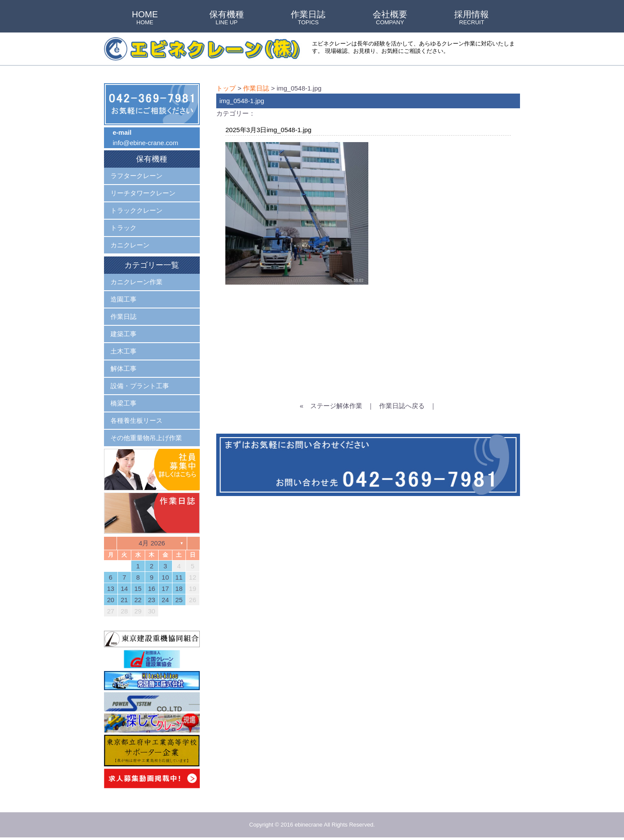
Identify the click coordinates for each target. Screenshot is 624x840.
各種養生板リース (136, 420)
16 (152, 589)
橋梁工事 (123, 403)
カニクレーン (130, 245)
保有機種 (227, 18)
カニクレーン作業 (136, 282)
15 (138, 589)
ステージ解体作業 (336, 406)
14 (124, 589)
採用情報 (471, 18)
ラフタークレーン (136, 176)
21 (124, 600)
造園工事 (123, 299)
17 (165, 589)
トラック (123, 228)
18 (179, 589)
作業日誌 (308, 18)
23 (152, 600)
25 (179, 600)
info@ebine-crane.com (145, 143)
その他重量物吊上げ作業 (146, 438)
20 (111, 600)
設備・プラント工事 (140, 386)
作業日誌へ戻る (402, 406)
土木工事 (123, 351)
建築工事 (123, 334)
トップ (226, 88)
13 (111, 589)
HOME (145, 18)
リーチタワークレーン (143, 193)
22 (138, 600)
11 (179, 577)
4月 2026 (152, 543)
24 (165, 600)
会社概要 (390, 18)
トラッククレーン (136, 210)
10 (165, 577)
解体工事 (123, 368)
